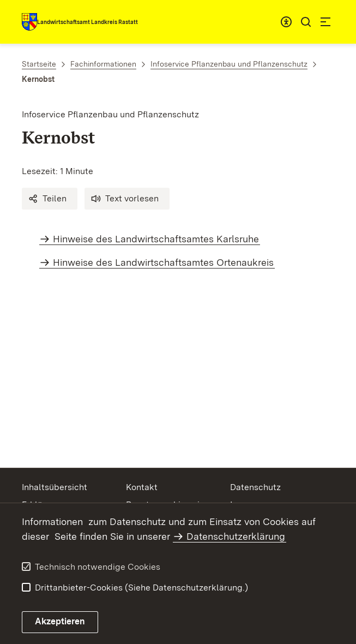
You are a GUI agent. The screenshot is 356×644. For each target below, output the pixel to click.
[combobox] (286, 22)
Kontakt (142, 487)
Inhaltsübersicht (55, 487)
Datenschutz (255, 487)
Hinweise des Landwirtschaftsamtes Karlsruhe (156, 239)
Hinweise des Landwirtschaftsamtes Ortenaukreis (163, 262)
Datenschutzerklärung (236, 536)
